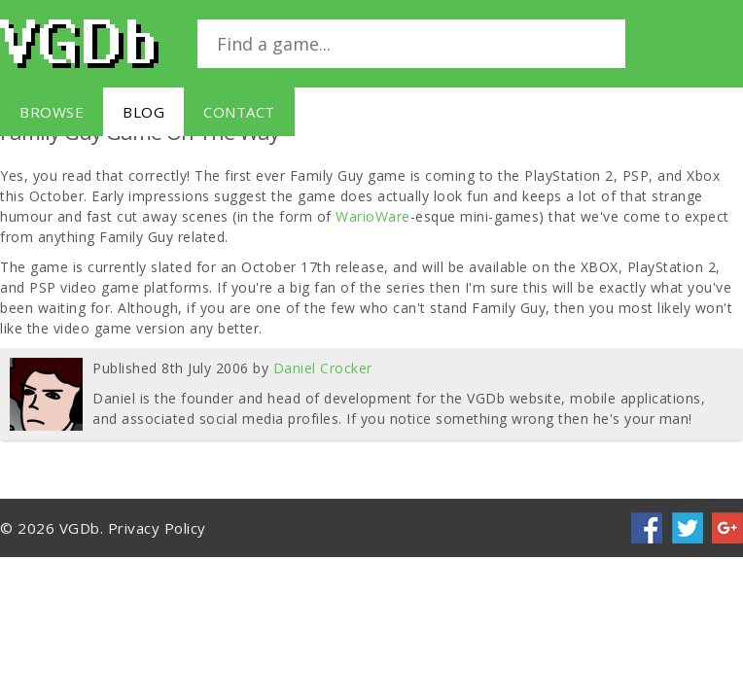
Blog (143, 112)
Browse (52, 112)
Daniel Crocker (323, 368)
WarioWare (373, 216)
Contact (239, 112)
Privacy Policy (157, 528)
